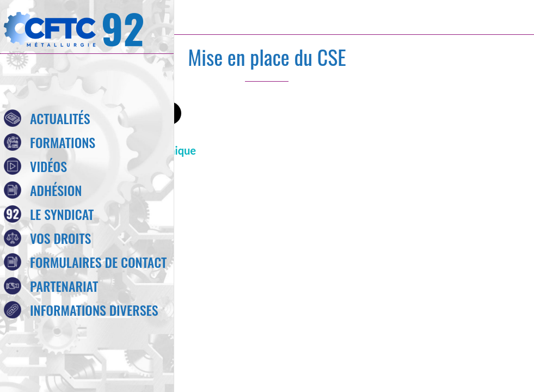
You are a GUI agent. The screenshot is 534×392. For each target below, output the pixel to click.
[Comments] (463, 114)
